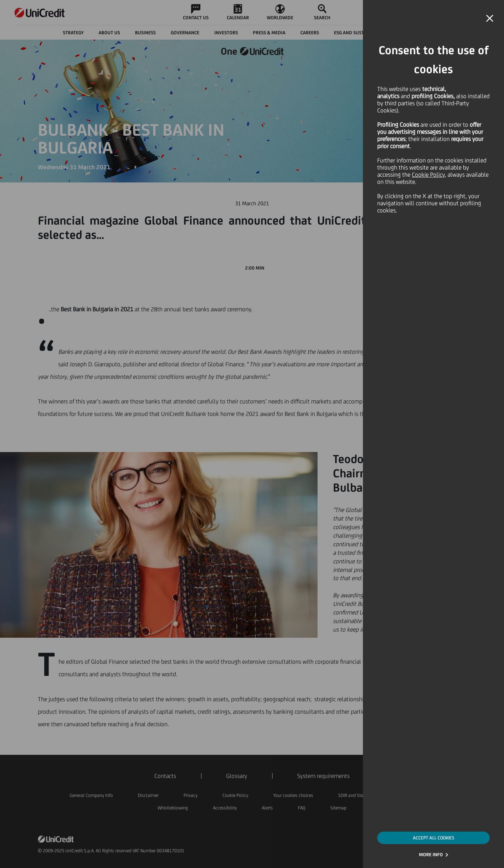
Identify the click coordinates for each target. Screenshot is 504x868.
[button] (490, 19)
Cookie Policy (428, 175)
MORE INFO (431, 855)
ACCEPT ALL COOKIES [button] (434, 838)
